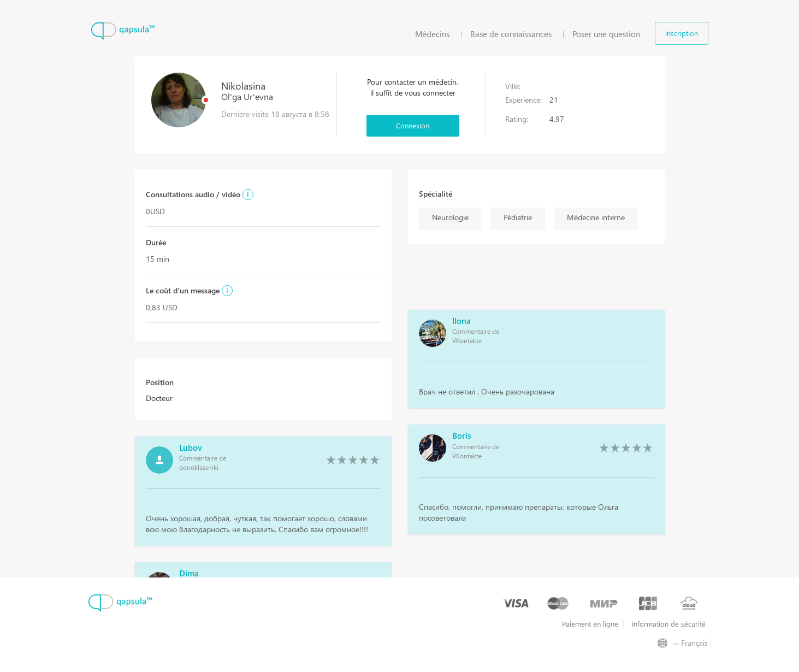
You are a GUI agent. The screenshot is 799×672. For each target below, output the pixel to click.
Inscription (682, 33)
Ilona (461, 321)
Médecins (432, 34)
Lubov (191, 447)
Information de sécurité (669, 624)
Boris (461, 435)
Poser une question (606, 34)
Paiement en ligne (590, 624)
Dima (189, 573)
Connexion (413, 125)
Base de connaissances (511, 34)
